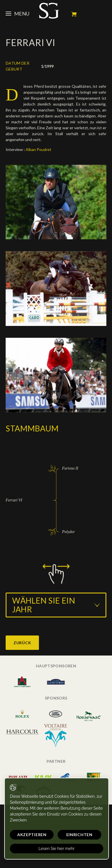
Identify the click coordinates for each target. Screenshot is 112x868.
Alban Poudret (39, 149)
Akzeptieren (32, 835)
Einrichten (79, 835)
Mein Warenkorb (74, 14)
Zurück (22, 643)
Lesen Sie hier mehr (56, 849)
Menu (17, 14)
